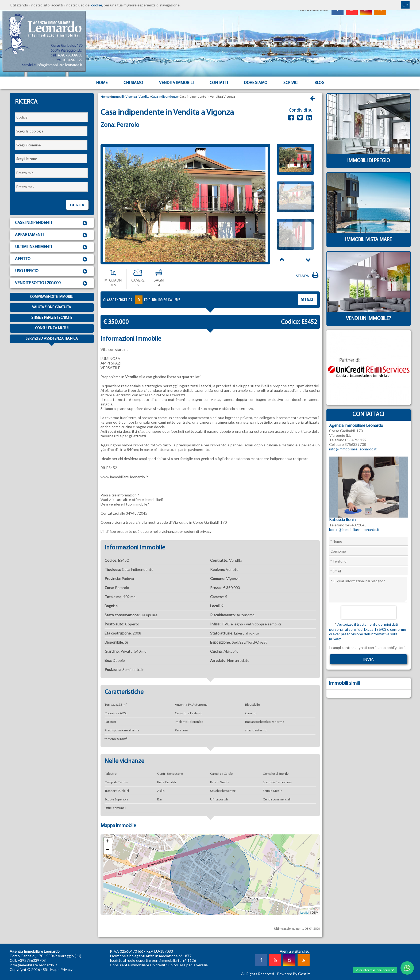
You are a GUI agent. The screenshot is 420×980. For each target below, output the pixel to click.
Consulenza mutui (52, 328)
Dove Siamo (256, 83)
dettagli (308, 300)
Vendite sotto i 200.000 (52, 283)
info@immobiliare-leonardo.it (60, 65)
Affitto (52, 259)
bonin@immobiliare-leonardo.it (354, 529)
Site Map (50, 969)
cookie (97, 5)
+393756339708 (70, 56)
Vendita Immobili (176, 83)
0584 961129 (73, 60)
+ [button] (108, 842)
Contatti (219, 83)
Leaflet (305, 913)
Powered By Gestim (294, 974)
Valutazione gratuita (52, 307)
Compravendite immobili (52, 297)
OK (405, 5)
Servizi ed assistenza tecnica (52, 340)
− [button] (108, 850)
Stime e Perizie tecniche (52, 318)
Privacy (66, 969)
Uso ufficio (52, 271)
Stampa (308, 276)
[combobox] (51, 131)
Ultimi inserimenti (52, 247)
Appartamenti (52, 235)
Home (102, 83)
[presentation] (369, 613)
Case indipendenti (52, 223)
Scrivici (291, 83)
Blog (319, 83)
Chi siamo (133, 83)
